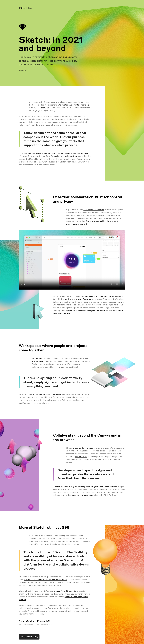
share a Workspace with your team (45, 394)
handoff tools (81, 457)
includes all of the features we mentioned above (46, 580)
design (57, 156)
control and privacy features (78, 299)
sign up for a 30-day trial (65, 591)
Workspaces (38, 358)
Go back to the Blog (29, 637)
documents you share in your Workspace (104, 296)
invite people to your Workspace (80, 495)
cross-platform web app (84, 448)
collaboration (71, 156)
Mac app (45, 108)
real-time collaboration (94, 210)
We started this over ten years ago (74, 105)
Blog (30, 8)
